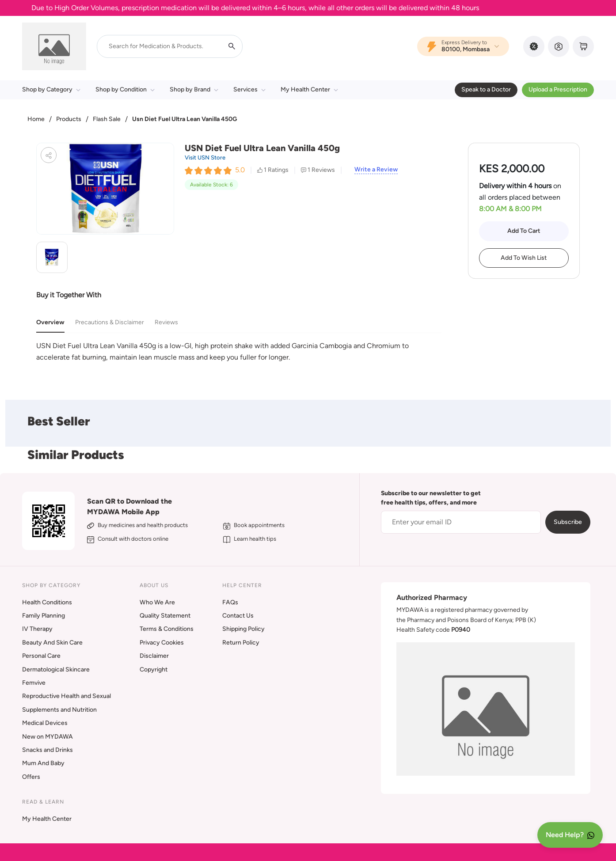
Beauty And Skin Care (52, 643)
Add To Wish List (524, 258)
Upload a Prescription (558, 89)
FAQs (230, 602)
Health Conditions (47, 602)
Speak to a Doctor (486, 89)
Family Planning (44, 616)
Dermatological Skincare (56, 669)
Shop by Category (51, 89)
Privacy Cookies (162, 643)
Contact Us (238, 616)
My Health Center (309, 89)
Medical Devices (45, 723)
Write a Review (376, 170)
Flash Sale (107, 119)
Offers (31, 777)
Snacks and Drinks (48, 750)
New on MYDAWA (48, 737)
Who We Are (157, 602)
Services (249, 89)
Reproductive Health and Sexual (67, 696)
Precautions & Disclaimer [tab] (110, 322)
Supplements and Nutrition (59, 710)
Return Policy (241, 643)
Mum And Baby (43, 763)
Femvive (34, 683)
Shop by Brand (194, 89)
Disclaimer (154, 656)
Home (36, 119)
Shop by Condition (125, 89)
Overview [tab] (50, 322)
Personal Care (41, 656)
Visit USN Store (205, 157)
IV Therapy (37, 629)
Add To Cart (524, 231)
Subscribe (568, 522)
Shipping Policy (243, 629)
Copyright (154, 669)
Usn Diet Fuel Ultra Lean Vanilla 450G (184, 119)
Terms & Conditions (167, 629)
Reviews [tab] (166, 322)
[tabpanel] (239, 351)
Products (69, 119)
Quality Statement (165, 616)
